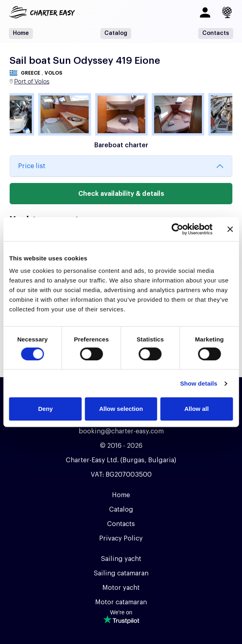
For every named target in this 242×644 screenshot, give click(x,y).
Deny (46, 409)
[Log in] (205, 12)
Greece (31, 73)
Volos (53, 73)
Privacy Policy (121, 538)
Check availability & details (121, 194)
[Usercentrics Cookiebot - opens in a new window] (177, 229)
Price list (32, 166)
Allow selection (121, 409)
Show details (199, 383)
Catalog (116, 33)
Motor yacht (121, 588)
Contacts (216, 33)
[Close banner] (230, 229)
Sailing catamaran (121, 573)
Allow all (196, 409)
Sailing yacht (121, 559)
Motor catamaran (121, 602)
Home (21, 33)
